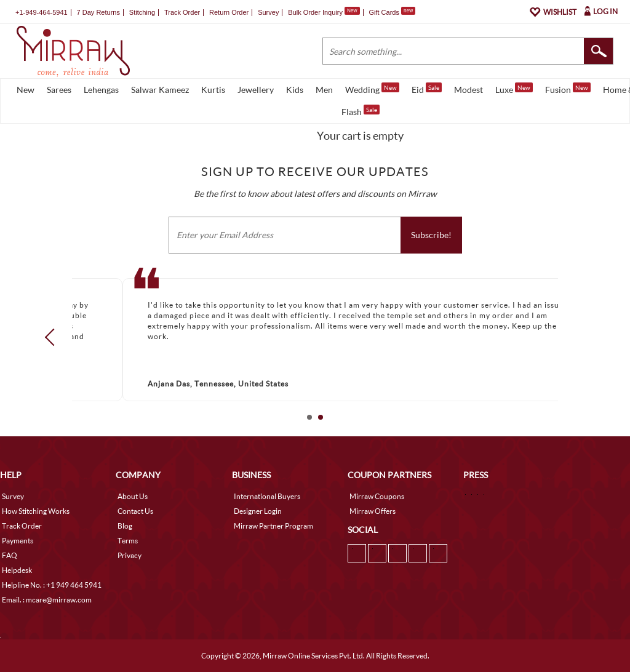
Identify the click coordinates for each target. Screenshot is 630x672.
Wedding (372, 89)
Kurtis (213, 90)
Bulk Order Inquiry (315, 12)
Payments (18, 541)
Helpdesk (17, 570)
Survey (268, 12)
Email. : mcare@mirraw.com (47, 600)
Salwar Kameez (160, 90)
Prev (54, 337)
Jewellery (256, 90)
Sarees (59, 90)
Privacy (130, 555)
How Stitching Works (36, 511)
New (26, 90)
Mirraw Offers (373, 511)
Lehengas (101, 90)
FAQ (10, 555)
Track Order (182, 12)
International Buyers (267, 496)
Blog (125, 526)
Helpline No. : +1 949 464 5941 (52, 585)
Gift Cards (392, 12)
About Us (133, 496)
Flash (361, 111)
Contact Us (135, 511)
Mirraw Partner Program (273, 526)
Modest (469, 90)
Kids (295, 90)
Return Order (229, 12)
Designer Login (258, 511)
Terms (128, 541)
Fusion (568, 89)
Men (324, 90)
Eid (427, 89)
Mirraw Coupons (377, 496)
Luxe (514, 89)
